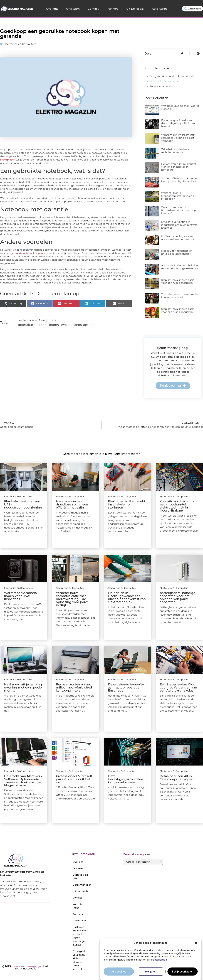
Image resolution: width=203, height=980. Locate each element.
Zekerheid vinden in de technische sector (175, 151)
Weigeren (151, 972)
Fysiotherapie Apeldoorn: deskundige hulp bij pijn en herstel (178, 123)
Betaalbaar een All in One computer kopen (177, 778)
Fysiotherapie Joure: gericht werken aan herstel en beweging (179, 167)
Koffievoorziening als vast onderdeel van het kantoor (178, 238)
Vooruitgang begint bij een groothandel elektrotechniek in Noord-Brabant (178, 506)
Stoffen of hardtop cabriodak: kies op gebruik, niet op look (180, 180)
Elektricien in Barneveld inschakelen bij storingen (127, 504)
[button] (196, 943)
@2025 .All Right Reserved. (25, 967)
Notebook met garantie (164, 81)
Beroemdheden (82, 885)
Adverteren (159, 9)
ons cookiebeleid (159, 960)
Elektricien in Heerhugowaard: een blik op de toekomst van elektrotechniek (127, 597)
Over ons (52, 9)
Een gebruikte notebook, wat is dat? (172, 76)
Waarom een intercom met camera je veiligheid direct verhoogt (178, 138)
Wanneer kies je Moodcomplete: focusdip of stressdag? (178, 196)
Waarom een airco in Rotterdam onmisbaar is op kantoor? (178, 210)
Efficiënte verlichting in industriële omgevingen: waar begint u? (180, 225)
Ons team (73, 9)
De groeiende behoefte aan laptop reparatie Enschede (126, 687)
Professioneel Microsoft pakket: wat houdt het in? (74, 779)
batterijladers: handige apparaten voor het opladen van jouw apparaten (177, 597)
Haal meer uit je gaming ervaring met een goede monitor (23, 687)
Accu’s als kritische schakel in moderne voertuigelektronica (180, 267)
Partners (112, 9)
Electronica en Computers (20, 44)
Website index (78, 906)
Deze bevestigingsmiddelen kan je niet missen (126, 779)
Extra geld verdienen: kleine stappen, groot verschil (79, 960)
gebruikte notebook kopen (27, 253)
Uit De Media (135, 9)
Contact (93, 9)
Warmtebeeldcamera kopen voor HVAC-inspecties (20, 596)
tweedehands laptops (77, 325)
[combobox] (192, 9)
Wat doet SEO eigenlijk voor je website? (180, 107)
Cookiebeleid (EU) (81, 877)
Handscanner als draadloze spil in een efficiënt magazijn (72, 504)
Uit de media (81, 891)
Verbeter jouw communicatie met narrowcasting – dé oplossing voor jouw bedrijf (72, 599)
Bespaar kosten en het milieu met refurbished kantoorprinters (74, 687)
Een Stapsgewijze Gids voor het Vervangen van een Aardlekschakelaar (178, 687)
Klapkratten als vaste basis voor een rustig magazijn (178, 281)
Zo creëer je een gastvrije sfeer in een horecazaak (180, 296)
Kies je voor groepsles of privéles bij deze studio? (176, 252)
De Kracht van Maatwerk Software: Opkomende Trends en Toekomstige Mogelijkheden (23, 781)
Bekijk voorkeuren (183, 972)
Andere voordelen (160, 86)
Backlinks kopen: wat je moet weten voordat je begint (79, 936)
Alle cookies (119, 972)
